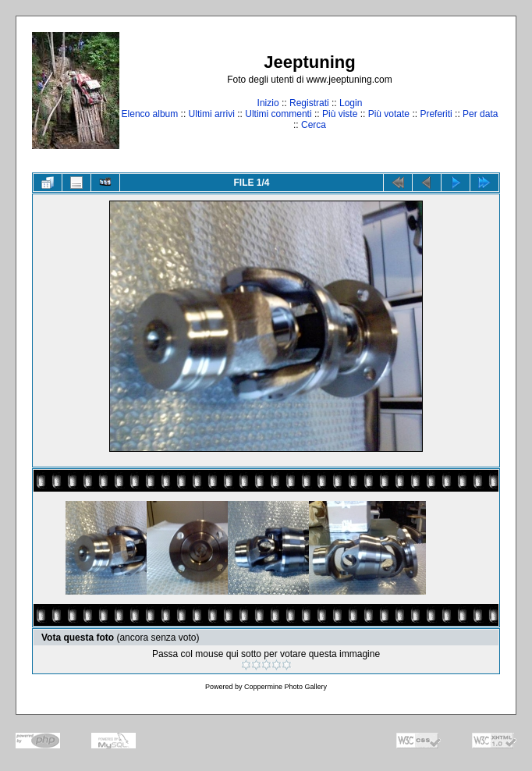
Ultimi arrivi (212, 114)
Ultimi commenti (278, 114)
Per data (480, 114)
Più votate (389, 114)
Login (351, 103)
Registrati (309, 103)
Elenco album (150, 114)
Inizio (268, 103)
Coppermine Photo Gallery (286, 687)
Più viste (340, 114)
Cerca (314, 125)
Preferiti (436, 114)
